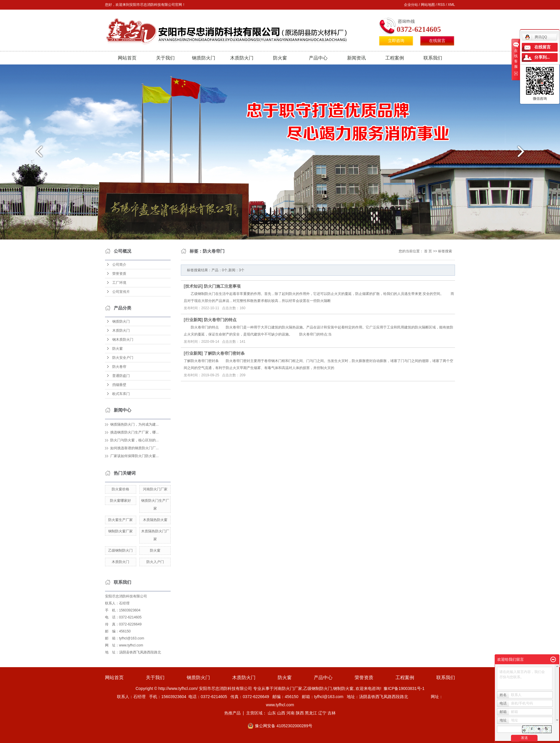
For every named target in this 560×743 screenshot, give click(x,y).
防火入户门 (155, 562)
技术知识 (193, 286)
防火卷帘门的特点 (220, 320)
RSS (441, 5)
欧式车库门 (121, 394)
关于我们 (165, 58)
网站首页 (127, 58)
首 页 (428, 251)
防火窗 (280, 58)
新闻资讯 (356, 58)
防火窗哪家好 (120, 501)
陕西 (300, 713)
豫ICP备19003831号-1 (404, 688)
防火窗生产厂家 (120, 520)
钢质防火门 (204, 58)
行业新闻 (193, 320)
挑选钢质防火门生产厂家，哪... (134, 432)
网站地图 (428, 5)
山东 (272, 713)
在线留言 (437, 41)
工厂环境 (119, 283)
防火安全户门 (123, 358)
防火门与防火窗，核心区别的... (134, 440)
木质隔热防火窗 (155, 520)
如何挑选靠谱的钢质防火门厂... (134, 448)
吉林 (332, 713)
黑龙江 (311, 713)
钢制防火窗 (343, 688)
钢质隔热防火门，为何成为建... (134, 424)
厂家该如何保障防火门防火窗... (134, 456)
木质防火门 (242, 58)
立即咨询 (396, 41)
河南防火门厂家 (155, 489)
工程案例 (395, 58)
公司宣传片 (121, 292)
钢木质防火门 (123, 340)
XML (451, 5)
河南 (290, 713)
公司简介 (119, 265)
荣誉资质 (119, 274)
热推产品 (232, 713)
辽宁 (322, 713)
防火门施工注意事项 (222, 286)
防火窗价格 (120, 489)
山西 (281, 713)
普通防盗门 (121, 376)
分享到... (542, 57)
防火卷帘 (119, 367)
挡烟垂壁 (119, 385)
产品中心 (318, 58)
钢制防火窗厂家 (120, 531)
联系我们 (433, 58)
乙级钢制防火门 (120, 550)
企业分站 (411, 5)
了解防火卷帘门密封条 (224, 353)
